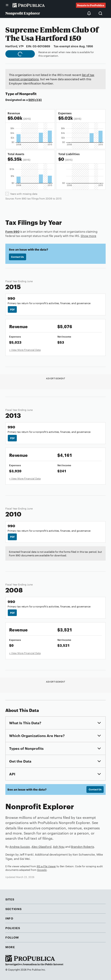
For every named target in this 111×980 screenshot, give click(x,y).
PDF (12, 309)
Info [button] (9, 918)
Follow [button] (12, 937)
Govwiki (42, 870)
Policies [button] (13, 928)
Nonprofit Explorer (23, 13)
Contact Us (17, 257)
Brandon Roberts (83, 846)
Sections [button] (13, 909)
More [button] (10, 947)
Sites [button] (10, 899)
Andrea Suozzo (20, 846)
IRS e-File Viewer (46, 866)
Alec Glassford (41, 846)
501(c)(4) (35, 100)
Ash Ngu (59, 846)
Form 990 (12, 231)
